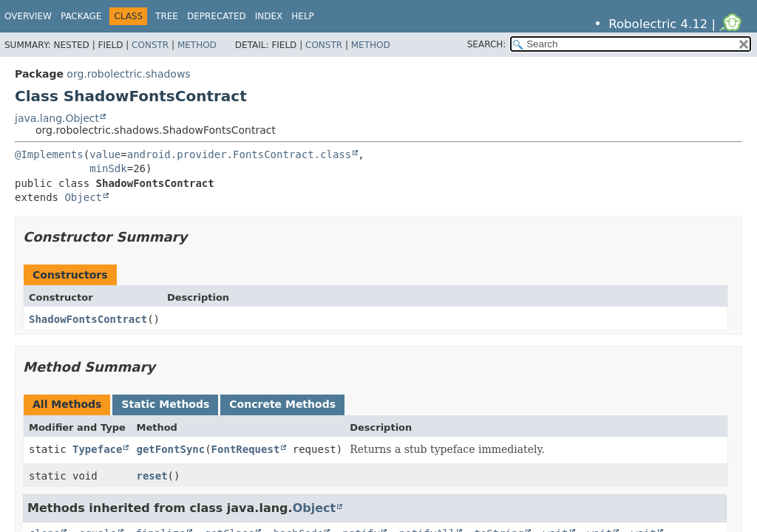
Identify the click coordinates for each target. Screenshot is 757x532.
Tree (167, 16)
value (105, 154)
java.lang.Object (57, 118)
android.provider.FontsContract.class (239, 154)
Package (81, 16)
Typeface (97, 449)
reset (152, 476)
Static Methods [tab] (165, 404)
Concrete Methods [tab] (282, 404)
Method (197, 45)
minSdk (108, 168)
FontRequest (246, 449)
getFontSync (170, 449)
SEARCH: (487, 44)
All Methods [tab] (67, 404)
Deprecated (217, 16)
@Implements (49, 154)
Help (303, 16)
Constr (150, 45)
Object (83, 197)
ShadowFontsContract (88, 319)
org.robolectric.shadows (128, 74)
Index (269, 16)
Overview (28, 16)
